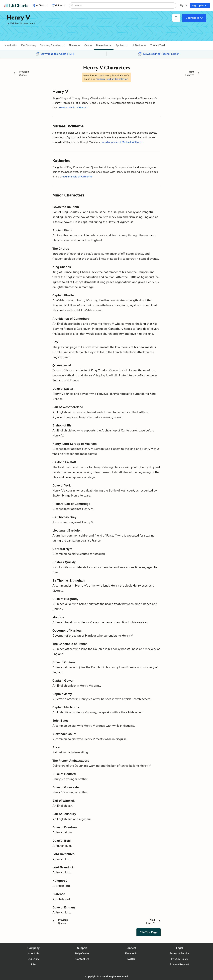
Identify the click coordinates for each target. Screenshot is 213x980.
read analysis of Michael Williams (122, 142)
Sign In (183, 5)
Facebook (131, 953)
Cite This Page (149, 932)
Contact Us (82, 959)
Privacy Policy (180, 959)
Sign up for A (200, 5)
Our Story (33, 959)
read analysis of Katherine (77, 177)
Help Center (82, 953)
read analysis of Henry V (74, 108)
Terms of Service (179, 953)
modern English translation (112, 79)
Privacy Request (180, 964)
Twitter (131, 959)
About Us (34, 953)
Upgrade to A (194, 18)
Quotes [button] (88, 45)
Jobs (34, 964)
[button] (11, 45)
